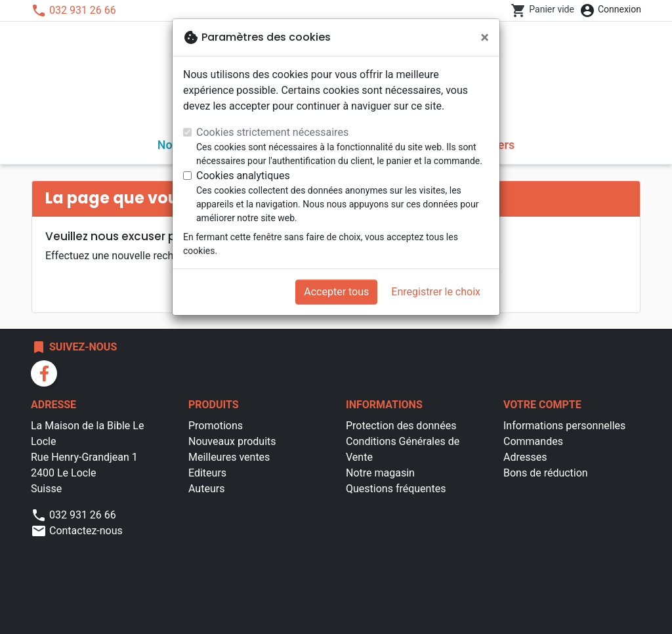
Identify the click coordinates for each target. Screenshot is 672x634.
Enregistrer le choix (436, 292)
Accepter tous (336, 292)
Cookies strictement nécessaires (272, 132)
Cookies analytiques (243, 176)
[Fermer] (485, 37)
